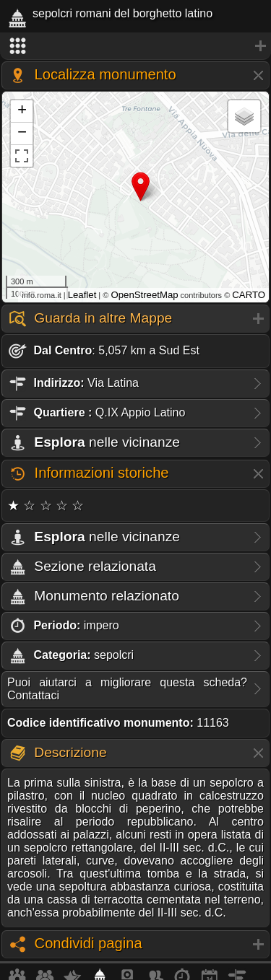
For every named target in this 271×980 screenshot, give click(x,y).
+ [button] (22, 111)
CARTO (249, 295)
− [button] (22, 134)
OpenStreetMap (144, 295)
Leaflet (82, 295)
